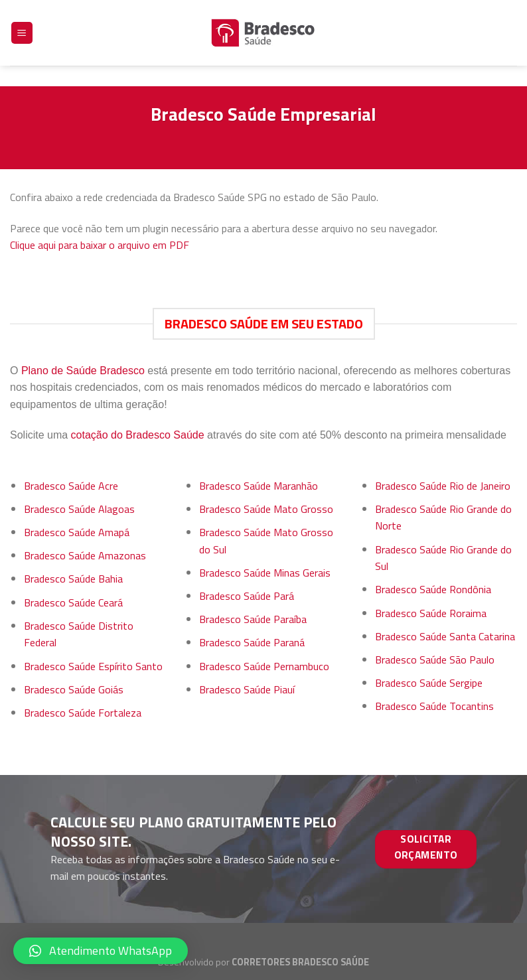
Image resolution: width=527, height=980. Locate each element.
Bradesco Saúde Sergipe (429, 683)
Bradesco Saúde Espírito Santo (93, 666)
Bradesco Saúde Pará (247, 596)
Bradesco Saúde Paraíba (253, 619)
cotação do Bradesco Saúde (138, 435)
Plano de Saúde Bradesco (83, 371)
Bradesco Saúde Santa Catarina (445, 636)
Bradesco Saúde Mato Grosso (266, 509)
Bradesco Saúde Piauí (247, 689)
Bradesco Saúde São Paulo (435, 660)
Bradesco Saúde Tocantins (434, 706)
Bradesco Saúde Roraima (431, 613)
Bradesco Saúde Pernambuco (264, 666)
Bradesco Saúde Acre (71, 486)
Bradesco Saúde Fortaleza (83, 713)
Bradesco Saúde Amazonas (85, 555)
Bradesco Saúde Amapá (77, 532)
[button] (101, 951)
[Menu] (22, 26)
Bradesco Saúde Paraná (252, 642)
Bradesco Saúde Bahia (73, 579)
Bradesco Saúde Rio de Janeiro (443, 486)
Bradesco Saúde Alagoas (79, 509)
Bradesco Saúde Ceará (73, 602)
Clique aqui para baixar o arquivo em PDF (100, 245)
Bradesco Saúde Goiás (74, 689)
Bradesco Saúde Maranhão (259, 486)
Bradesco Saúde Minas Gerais (265, 573)
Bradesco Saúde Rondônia (433, 589)
